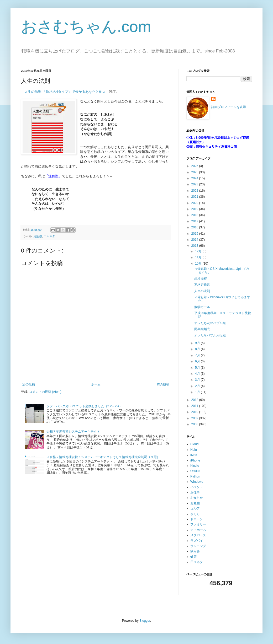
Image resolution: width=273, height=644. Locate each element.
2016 (195, 227)
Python (195, 476)
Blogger (145, 621)
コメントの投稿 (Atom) (45, 392)
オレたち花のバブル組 (210, 323)
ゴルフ (195, 508)
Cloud (194, 444)
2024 (195, 178)
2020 (195, 203)
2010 (195, 412)
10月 (199, 264)
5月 (198, 368)
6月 (198, 361)
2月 (198, 386)
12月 (199, 251)
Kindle (195, 466)
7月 (198, 355)
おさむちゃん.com (86, 27)
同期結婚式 (202, 329)
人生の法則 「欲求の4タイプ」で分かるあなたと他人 (65, 92)
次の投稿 (29, 384)
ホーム (96, 384)
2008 (195, 424)
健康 (193, 557)
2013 (195, 246)
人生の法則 (202, 291)
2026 (195, 166)
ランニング (198, 546)
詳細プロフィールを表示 (229, 107)
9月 (198, 343)
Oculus (195, 471)
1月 (198, 392)
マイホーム (198, 530)
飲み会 (195, 551)
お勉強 (38, 236)
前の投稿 (163, 384)
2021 (195, 197)
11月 (199, 257)
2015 (195, 234)
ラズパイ (197, 541)
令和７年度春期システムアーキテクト (73, 432)
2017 (195, 221)
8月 (198, 349)
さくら (195, 514)
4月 (198, 374)
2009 (195, 418)
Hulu (194, 450)
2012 (195, 400)
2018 (195, 215)
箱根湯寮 (201, 279)
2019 (195, 209)
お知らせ (197, 498)
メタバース (198, 535)
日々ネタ (49, 236)
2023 (195, 184)
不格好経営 (202, 285)
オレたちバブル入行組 (210, 335)
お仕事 (195, 492)
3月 (198, 380)
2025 (195, 172)
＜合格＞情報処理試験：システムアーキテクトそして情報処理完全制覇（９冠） (103, 457)
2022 (195, 191)
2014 (195, 240)
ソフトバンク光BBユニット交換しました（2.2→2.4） (84, 406)
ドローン (197, 519)
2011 (195, 406)
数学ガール (202, 307)
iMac (194, 455)
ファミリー (198, 524)
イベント (197, 487)
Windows (197, 482)
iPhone (195, 460)
